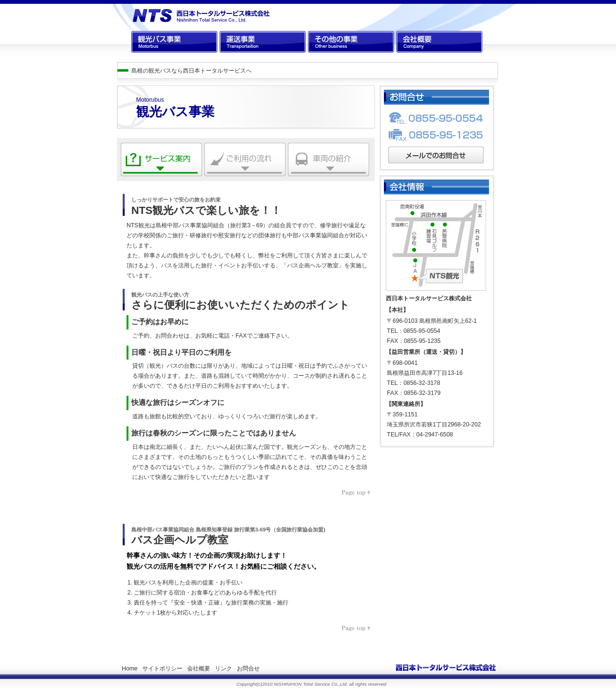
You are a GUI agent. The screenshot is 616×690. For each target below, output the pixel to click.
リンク (223, 669)
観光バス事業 (149, 58)
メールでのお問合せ (414, 170)
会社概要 (408, 58)
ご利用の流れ (222, 183)
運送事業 (231, 58)
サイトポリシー (162, 669)
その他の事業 (325, 58)
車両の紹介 (302, 183)
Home (130, 669)
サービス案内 (138, 183)
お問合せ (248, 669)
